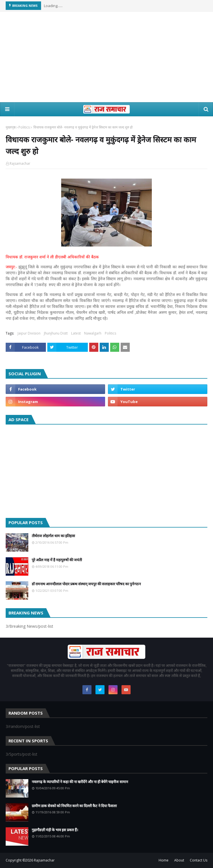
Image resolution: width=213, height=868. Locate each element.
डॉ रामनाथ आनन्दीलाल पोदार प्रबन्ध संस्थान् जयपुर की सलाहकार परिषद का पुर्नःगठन (86, 584)
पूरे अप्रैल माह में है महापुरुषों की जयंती (57, 560)
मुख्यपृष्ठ (11, 127)
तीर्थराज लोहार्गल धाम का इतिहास (53, 536)
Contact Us (199, 860)
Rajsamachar (20, 163)
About (179, 860)
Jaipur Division (29, 333)
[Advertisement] (107, 57)
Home (164, 860)
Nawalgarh (93, 333)
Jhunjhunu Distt (56, 333)
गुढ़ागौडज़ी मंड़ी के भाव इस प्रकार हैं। (55, 830)
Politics (24, 127)
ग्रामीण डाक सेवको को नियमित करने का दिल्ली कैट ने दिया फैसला (74, 806)
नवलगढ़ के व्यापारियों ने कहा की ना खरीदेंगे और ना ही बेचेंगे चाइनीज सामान (80, 782)
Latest (76, 333)
